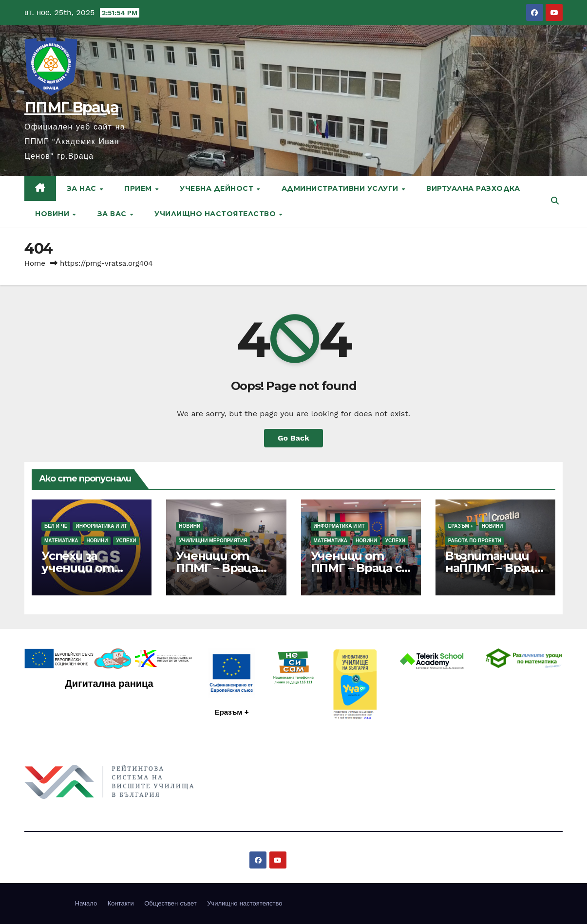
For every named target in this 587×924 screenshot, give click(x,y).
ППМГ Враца (71, 107)
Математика (61, 541)
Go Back (293, 438)
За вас (113, 214)
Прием (139, 188)
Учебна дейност (218, 188)
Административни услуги (341, 188)
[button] (555, 201)
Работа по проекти (475, 541)
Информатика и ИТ (101, 526)
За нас (83, 188)
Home (35, 263)
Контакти (121, 903)
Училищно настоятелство (216, 214)
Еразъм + (461, 526)
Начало (86, 903)
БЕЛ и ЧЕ (56, 526)
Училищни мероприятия (213, 541)
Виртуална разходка (473, 188)
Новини (53, 214)
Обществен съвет (170, 903)
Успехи (126, 541)
